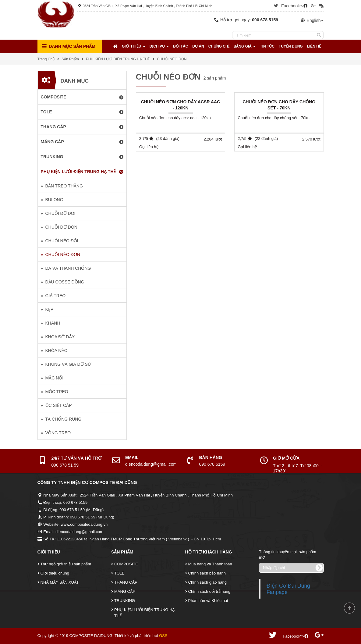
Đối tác (180, 46)
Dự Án (198, 46)
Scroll (349, 608)
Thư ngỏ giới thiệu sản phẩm (66, 564)
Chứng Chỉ (219, 46)
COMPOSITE (126, 564)
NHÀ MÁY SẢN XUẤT (60, 582)
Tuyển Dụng (291, 46)
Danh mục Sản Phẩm (69, 46)
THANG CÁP (126, 582)
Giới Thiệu (134, 46)
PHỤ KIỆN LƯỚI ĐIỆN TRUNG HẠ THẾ (118, 59)
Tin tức (267, 46)
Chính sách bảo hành (207, 573)
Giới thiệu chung (55, 573)
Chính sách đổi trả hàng (209, 591)
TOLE (119, 573)
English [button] (312, 20)
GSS (163, 636)
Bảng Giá (245, 46)
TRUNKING (125, 601)
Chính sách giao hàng (207, 582)
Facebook (290, 6)
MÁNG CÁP (125, 591)
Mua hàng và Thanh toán (210, 564)
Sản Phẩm (70, 59)
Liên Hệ (314, 46)
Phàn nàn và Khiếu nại (208, 601)
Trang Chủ (46, 59)
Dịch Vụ (159, 46)
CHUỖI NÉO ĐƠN (172, 59)
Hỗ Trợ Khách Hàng (209, 552)
